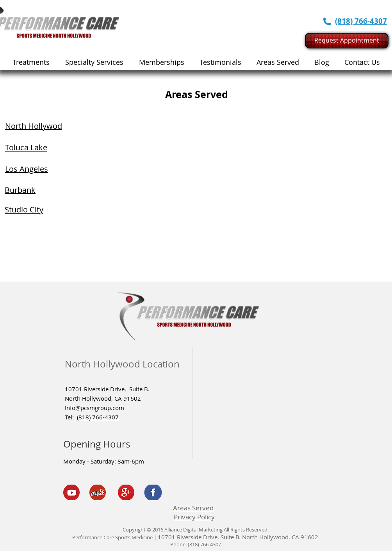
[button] (94, 62)
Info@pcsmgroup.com (94, 408)
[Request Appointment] (347, 41)
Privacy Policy (194, 517)
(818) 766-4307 (98, 417)
